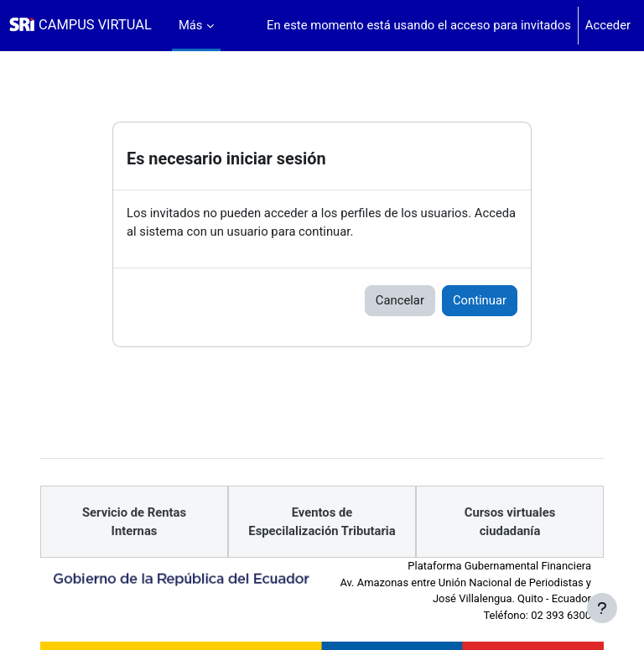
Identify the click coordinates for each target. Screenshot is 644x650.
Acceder (608, 25)
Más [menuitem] (191, 25)
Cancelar (400, 300)
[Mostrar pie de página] (602, 608)
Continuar (480, 300)
